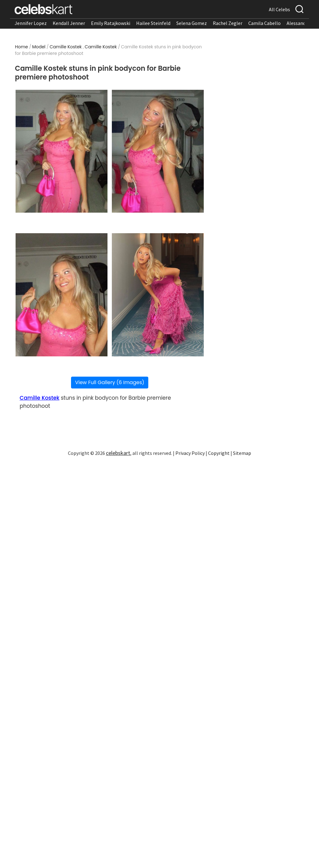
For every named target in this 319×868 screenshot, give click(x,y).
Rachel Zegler (228, 23)
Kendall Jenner (69, 23)
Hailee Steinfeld (153, 23)
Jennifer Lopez (31, 23)
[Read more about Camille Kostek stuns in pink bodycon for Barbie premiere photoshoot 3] (62, 295)
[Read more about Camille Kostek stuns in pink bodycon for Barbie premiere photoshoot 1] (62, 151)
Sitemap (242, 453)
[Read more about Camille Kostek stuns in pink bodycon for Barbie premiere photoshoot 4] (158, 295)
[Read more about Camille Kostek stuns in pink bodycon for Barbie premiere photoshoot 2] (158, 151)
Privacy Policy (190, 453)
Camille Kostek (66, 47)
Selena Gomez (192, 23)
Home (21, 47)
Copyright (219, 453)
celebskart (118, 453)
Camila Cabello (264, 23)
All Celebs (279, 9)
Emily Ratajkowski (111, 23)
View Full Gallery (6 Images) (110, 382)
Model (39, 47)
